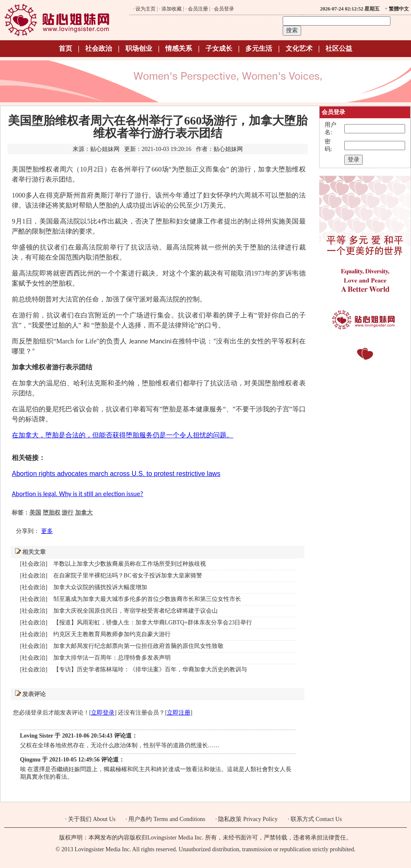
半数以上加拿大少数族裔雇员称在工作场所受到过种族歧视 (130, 564)
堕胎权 (52, 513)
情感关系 (179, 48)
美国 (35, 513)
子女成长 (219, 48)
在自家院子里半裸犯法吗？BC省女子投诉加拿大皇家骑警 (128, 576)
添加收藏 (172, 9)
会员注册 (198, 9)
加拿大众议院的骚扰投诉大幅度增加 (100, 587)
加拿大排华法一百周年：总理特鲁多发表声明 (112, 658)
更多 (47, 531)
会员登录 (224, 9)
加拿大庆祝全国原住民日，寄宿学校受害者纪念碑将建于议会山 (135, 611)
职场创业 (139, 48)
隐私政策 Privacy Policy (248, 819)
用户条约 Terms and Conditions (167, 819)
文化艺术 (299, 48)
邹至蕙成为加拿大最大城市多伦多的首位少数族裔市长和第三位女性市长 (147, 599)
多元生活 (259, 48)
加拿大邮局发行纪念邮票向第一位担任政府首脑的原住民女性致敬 (138, 646)
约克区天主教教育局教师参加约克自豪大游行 (112, 634)
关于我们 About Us (92, 819)
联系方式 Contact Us (316, 819)
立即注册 (179, 713)
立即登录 (103, 713)
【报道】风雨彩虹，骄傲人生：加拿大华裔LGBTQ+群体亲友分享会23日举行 (153, 622)
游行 (68, 513)
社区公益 (339, 48)
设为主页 (146, 9)
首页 (65, 48)
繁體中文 (399, 9)
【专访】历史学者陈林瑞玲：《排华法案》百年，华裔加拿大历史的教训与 (150, 669)
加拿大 (84, 513)
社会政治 (99, 48)
